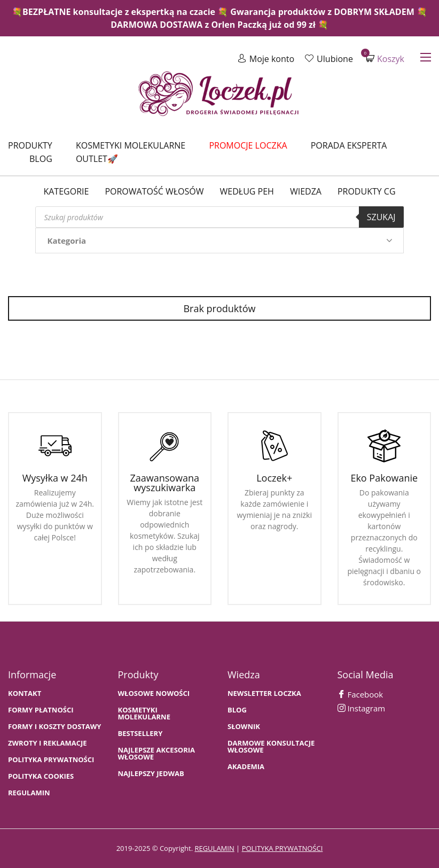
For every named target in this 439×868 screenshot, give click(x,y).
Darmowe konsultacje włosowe (271, 747)
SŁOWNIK (244, 727)
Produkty (30, 145)
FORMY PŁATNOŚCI (41, 710)
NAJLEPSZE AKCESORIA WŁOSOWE (157, 754)
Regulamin (29, 793)
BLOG (237, 710)
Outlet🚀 (97, 159)
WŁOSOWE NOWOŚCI (154, 693)
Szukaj (381, 217)
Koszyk (385, 59)
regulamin (214, 848)
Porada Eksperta (349, 145)
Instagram (362, 708)
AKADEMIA (246, 767)
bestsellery (140, 734)
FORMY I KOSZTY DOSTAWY (54, 727)
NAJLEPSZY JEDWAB (151, 774)
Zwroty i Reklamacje (48, 743)
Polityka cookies (41, 776)
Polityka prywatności (51, 760)
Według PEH (247, 191)
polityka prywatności (283, 848)
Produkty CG (367, 191)
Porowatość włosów (154, 191)
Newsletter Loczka (264, 693)
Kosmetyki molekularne (131, 145)
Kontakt (25, 693)
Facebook (360, 694)
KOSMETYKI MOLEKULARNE (144, 714)
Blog (41, 159)
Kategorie (66, 191)
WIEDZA (306, 191)
